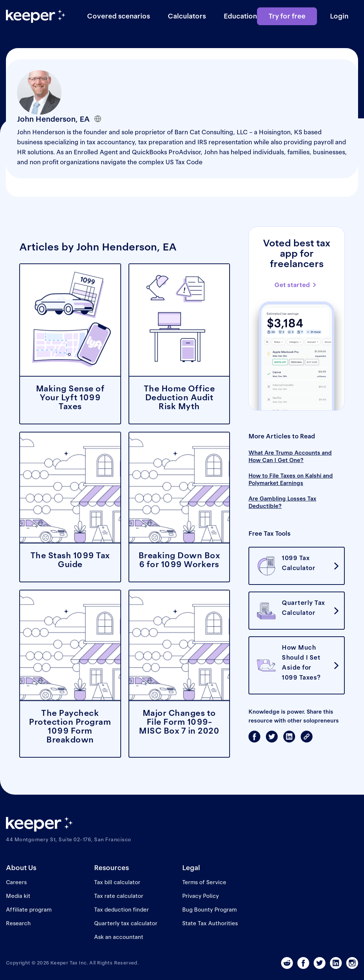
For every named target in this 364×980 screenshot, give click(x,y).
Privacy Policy (201, 896)
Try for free (287, 16)
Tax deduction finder (121, 910)
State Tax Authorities (210, 923)
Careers (16, 882)
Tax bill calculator (117, 882)
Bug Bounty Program (209, 910)
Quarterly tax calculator (126, 923)
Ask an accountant (119, 937)
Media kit (18, 896)
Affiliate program (29, 910)
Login (339, 16)
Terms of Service (204, 882)
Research (18, 923)
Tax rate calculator (119, 896)
